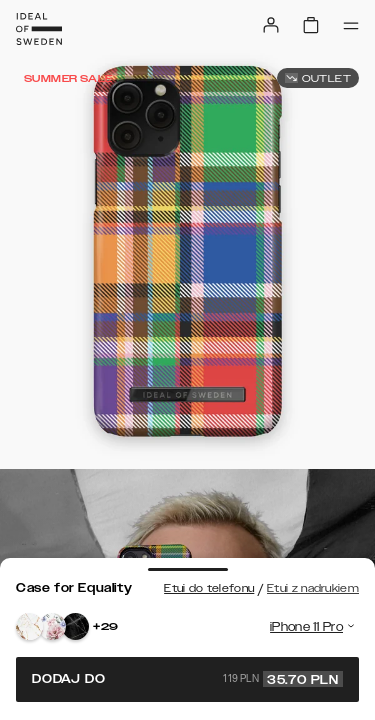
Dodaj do (187, 679)
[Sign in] (271, 25)
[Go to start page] (39, 29)
